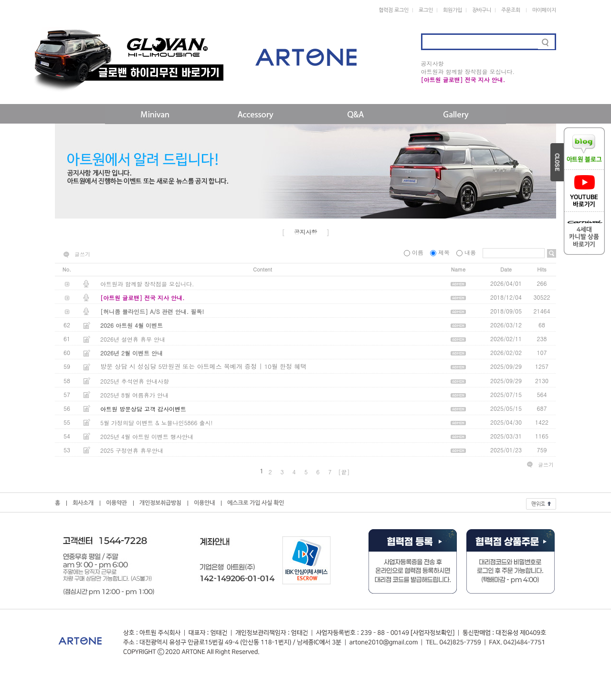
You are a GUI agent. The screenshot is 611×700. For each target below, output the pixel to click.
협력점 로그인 (394, 10)
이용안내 (204, 503)
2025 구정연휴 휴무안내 (132, 450)
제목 (441, 252)
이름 (415, 252)
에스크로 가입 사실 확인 (256, 503)
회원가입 (453, 10)
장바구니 (482, 10)
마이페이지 (544, 10)
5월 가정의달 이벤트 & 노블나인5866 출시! (157, 423)
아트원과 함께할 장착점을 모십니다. (468, 71)
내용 (467, 252)
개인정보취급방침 (160, 503)
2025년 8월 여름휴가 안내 (134, 395)
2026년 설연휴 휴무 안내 (133, 339)
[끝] (344, 472)
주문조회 (511, 10)
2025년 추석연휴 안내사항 (135, 381)
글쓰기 (82, 254)
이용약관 (116, 503)
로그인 (426, 10)
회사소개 (83, 503)
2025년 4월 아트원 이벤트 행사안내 (147, 436)
